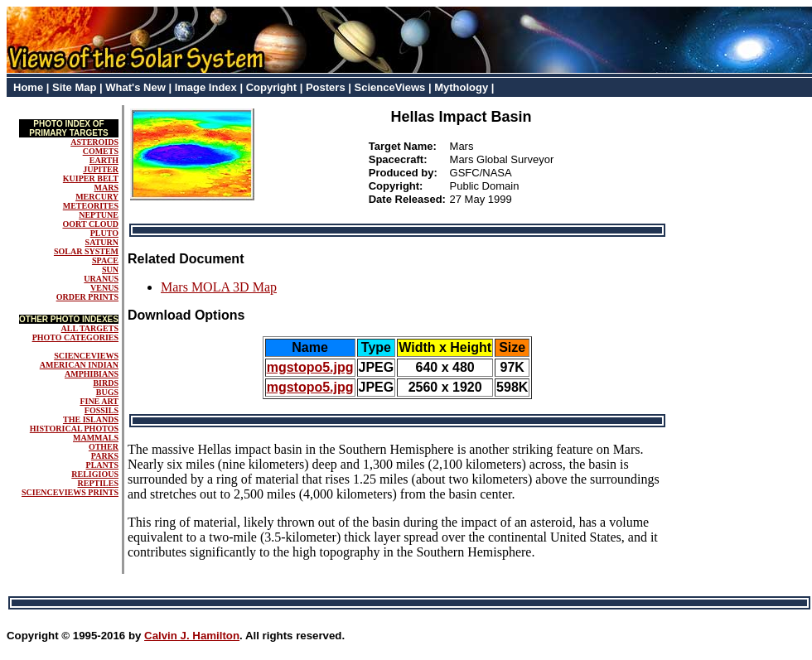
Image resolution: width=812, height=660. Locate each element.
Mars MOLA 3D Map (219, 287)
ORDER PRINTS (87, 297)
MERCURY (97, 197)
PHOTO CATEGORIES (75, 337)
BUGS (107, 392)
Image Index (206, 87)
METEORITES (91, 206)
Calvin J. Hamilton (192, 636)
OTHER (104, 447)
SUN (110, 270)
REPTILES (98, 483)
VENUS (104, 288)
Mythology (461, 87)
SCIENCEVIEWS (86, 356)
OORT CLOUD (90, 224)
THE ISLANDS (91, 419)
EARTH (104, 160)
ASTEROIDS (94, 142)
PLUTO (104, 233)
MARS (106, 188)
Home (28, 87)
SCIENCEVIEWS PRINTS (70, 492)
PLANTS (102, 465)
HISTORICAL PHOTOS (74, 429)
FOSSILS (101, 410)
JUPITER (101, 169)
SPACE (105, 260)
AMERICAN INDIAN (79, 365)
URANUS (101, 279)
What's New (135, 87)
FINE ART (99, 401)
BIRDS (106, 383)
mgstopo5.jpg (310, 367)
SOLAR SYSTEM (86, 251)
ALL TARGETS (90, 328)
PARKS (105, 456)
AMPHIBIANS (92, 374)
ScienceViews (390, 87)
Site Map (74, 87)
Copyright (271, 87)
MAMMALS (96, 438)
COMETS (101, 151)
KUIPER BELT (91, 178)
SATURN (102, 242)
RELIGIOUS (95, 474)
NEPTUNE (99, 215)
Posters (326, 87)
